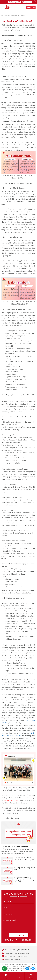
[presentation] (18, 929)
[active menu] (31, 8)
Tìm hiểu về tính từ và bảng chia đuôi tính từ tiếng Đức (25, 859)
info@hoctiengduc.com (12, 960)
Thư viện (6, 16)
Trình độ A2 (13, 16)
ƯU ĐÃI (18, 977)
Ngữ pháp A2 (22, 16)
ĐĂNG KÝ (31, 977)
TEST (6, 977)
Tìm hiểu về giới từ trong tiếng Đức (15, 846)
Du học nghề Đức (15, 2)
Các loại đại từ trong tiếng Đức (25, 869)
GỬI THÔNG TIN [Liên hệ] (18, 936)
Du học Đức (27, 2)
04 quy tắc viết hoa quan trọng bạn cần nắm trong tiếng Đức (24, 880)
